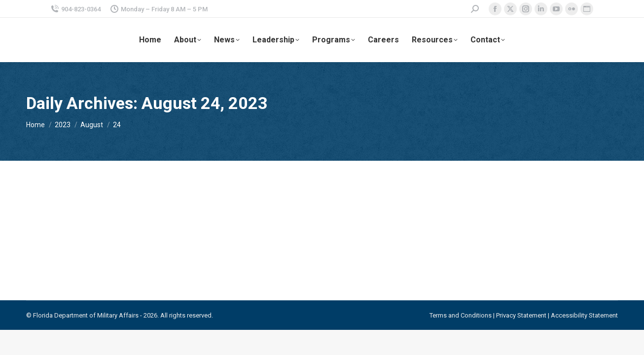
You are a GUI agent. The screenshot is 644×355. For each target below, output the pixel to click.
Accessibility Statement (584, 315)
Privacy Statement (521, 315)
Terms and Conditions (461, 315)
